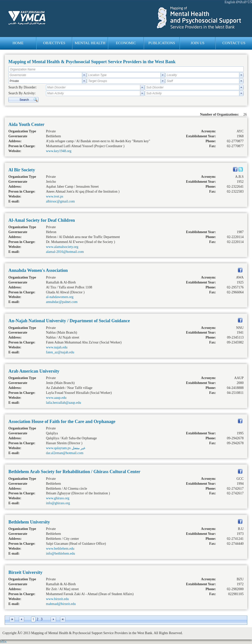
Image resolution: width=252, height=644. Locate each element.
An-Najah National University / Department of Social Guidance (69, 321)
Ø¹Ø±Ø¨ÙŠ (244, 2)
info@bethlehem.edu (60, 553)
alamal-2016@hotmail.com (65, 252)
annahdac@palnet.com (62, 302)
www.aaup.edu (56, 398)
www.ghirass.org (58, 498)
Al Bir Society (22, 170)
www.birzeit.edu (57, 599)
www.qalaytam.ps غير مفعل (66, 448)
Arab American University (34, 371)
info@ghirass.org (58, 503)
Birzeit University (25, 572)
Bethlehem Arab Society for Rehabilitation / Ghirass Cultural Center (74, 472)
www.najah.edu (57, 347)
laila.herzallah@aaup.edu (63, 403)
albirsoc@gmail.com (60, 201)
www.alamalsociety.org (62, 247)
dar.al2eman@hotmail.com (65, 453)
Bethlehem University (29, 522)
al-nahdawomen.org (60, 297)
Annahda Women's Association (38, 270)
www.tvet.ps (55, 196)
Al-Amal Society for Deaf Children (42, 220)
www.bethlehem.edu (60, 549)
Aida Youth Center (26, 124)
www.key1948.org (59, 151)
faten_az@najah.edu (60, 352)
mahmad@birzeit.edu (61, 604)
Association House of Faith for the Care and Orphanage (62, 422)
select (84, 75)
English (230, 2)
